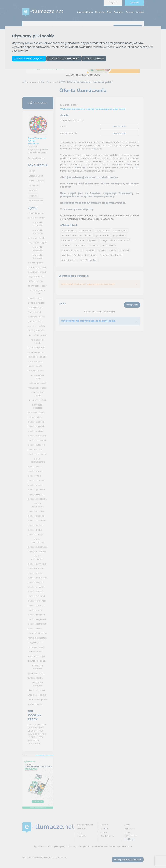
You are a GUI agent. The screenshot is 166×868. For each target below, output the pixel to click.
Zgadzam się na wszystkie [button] (29, 59)
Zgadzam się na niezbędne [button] (64, 59)
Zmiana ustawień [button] (94, 59)
